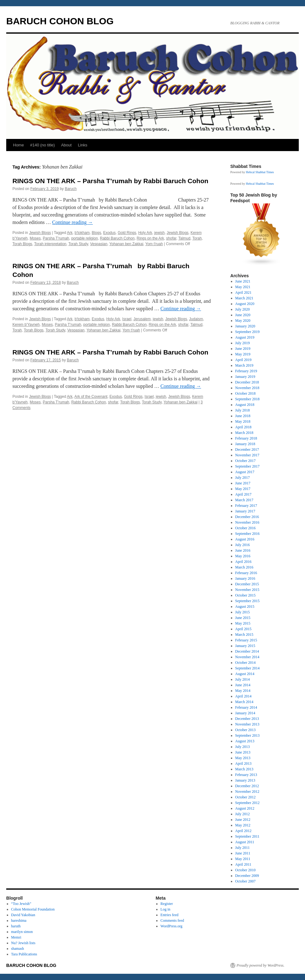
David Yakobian (23, 915)
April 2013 (243, 764)
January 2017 (245, 511)
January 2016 (245, 578)
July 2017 (243, 478)
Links (82, 145)
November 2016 (247, 522)
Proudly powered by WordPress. (260, 965)
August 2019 (245, 337)
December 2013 (247, 719)
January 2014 (245, 713)
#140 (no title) (43, 145)
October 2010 (246, 870)
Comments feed (172, 921)
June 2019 (243, 349)
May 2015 (243, 623)
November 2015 (247, 590)
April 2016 (243, 562)
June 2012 (243, 820)
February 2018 (246, 438)
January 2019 (245, 377)
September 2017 (247, 466)
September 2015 (247, 601)
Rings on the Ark (150, 238)
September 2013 (247, 735)
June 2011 (243, 853)
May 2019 (243, 354)
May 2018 (243, 421)
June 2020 (243, 315)
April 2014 (243, 696)
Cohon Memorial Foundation (33, 909)
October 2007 (246, 881)
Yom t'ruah (154, 244)
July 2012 (243, 814)
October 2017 (246, 461)
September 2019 (247, 332)
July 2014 (243, 679)
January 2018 (245, 444)
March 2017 (244, 500)
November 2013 (247, 724)
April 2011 (243, 864)
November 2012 (247, 792)
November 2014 (247, 657)
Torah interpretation (50, 244)
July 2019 (243, 343)
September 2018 (247, 399)
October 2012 (246, 797)
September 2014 (247, 668)
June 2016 (243, 550)
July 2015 (243, 612)
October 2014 (246, 663)
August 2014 (245, 674)
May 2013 (243, 758)
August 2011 (245, 842)
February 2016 (246, 573)
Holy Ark (145, 233)
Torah (197, 238)
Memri (16, 937)
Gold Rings (127, 233)
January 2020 (245, 326)
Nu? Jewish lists (23, 943)
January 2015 (245, 646)
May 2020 (243, 321)
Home (19, 145)
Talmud (184, 238)
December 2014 (247, 651)
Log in (166, 909)
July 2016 (243, 545)
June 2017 (243, 483)
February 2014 (246, 707)
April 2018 (243, 427)
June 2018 (243, 416)
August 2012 (245, 808)
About (66, 145)
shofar (171, 238)
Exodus (109, 233)
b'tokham (82, 233)
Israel (127, 319)
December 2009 (247, 876)
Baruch (71, 189)
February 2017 (246, 506)
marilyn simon (22, 932)
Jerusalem (142, 319)
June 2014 (243, 685)
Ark (70, 233)
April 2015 (243, 629)
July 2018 (243, 410)
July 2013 (243, 747)
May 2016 (243, 556)
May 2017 (243, 489)
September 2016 (247, 534)
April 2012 (243, 831)
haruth (16, 926)
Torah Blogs (22, 244)
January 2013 (245, 780)
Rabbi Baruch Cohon (117, 238)
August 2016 (245, 539)
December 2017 (247, 450)
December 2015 (247, 584)
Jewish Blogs (40, 233)
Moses (35, 238)
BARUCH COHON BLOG (60, 21)
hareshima (19, 921)
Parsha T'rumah (56, 238)
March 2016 (244, 567)
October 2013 (246, 730)
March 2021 (244, 298)
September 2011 (247, 836)
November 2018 (247, 388)
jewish (160, 233)
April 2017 (243, 494)
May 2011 (243, 859)
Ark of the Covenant (91, 397)
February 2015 (246, 640)
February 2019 (246, 371)
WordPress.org (171, 926)
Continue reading (73, 222)
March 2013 (244, 769)
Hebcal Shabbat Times (260, 172)
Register (167, 904)
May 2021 (243, 287)
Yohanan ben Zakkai (126, 244)
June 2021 (243, 281)
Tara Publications (24, 954)
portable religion (84, 238)
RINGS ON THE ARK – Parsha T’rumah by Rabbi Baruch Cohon (110, 181)
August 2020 (245, 304)
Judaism (196, 319)
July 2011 (243, 848)
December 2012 (247, 786)
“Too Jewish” (21, 904)
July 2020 (243, 309)
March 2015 (244, 635)
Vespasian (99, 244)
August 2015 (245, 607)
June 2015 (243, 618)
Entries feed (170, 915)
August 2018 (245, 405)
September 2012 (247, 803)
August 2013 (245, 741)
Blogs (96, 233)
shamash (18, 949)
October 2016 (246, 528)
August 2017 (245, 472)
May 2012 (243, 825)
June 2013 (243, 752)
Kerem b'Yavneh (26, 325)
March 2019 (244, 365)
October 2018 (246, 393)
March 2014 (244, 702)
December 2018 (247, 382)
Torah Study (78, 244)
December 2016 (247, 517)
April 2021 (243, 293)
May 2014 (243, 691)
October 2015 (246, 595)
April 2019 (243, 360)
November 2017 (247, 455)
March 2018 (244, 433)
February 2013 (246, 775)
